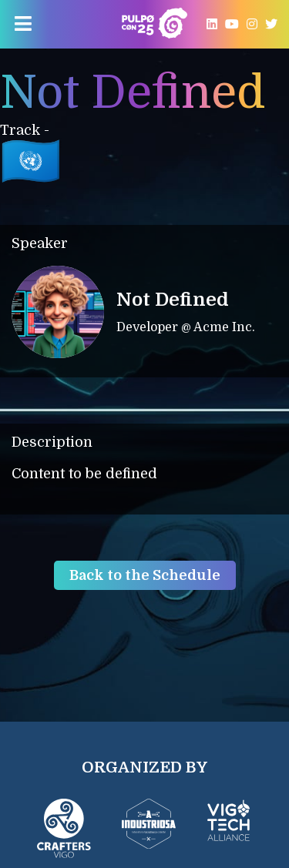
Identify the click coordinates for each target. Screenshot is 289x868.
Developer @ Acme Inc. (186, 327)
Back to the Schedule (145, 575)
